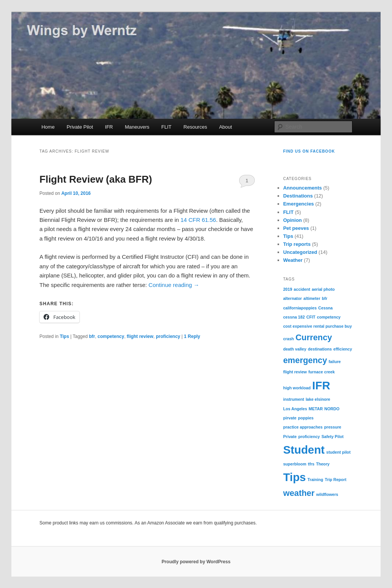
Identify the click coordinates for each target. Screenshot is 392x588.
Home (48, 127)
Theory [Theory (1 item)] (323, 464)
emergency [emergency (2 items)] (305, 360)
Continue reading (174, 285)
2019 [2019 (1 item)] (288, 289)
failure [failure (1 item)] (335, 362)
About (225, 127)
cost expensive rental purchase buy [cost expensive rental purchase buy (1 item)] (318, 326)
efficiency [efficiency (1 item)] (343, 349)
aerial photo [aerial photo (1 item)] (323, 289)
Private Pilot (80, 127)
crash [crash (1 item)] (289, 339)
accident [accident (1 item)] (302, 289)
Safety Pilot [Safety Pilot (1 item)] (332, 437)
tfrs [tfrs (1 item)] (311, 464)
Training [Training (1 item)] (315, 480)
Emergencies (299, 204)
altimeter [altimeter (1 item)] (312, 298)
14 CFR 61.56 (198, 220)
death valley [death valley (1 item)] (295, 349)
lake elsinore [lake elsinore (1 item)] (318, 399)
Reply (192, 336)
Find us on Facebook (309, 151)
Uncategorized (300, 252)
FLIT (166, 127)
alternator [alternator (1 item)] (293, 298)
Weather (293, 260)
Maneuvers (137, 127)
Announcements (303, 188)
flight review (140, 336)
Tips (64, 336)
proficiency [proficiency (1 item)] (309, 437)
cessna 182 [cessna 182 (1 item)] (294, 317)
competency (111, 336)
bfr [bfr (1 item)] (325, 298)
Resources (195, 127)
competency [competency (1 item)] (329, 317)
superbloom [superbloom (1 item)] (295, 464)
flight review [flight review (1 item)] (295, 372)
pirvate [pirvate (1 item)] (290, 418)
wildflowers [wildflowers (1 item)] (327, 494)
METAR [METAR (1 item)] (316, 409)
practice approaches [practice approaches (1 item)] (303, 427)
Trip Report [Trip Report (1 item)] (336, 480)
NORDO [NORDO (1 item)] (332, 409)
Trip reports (297, 244)
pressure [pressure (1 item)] (333, 427)
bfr (92, 336)
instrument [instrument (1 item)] (294, 399)
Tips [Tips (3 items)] (295, 477)
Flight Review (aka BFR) (96, 179)
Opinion (293, 220)
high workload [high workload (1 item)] (297, 388)
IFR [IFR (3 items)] (321, 385)
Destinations (298, 196)
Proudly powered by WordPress (196, 562)
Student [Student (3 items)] (304, 450)
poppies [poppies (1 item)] (306, 418)
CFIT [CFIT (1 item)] (311, 317)
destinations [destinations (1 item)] (320, 349)
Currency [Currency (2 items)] (314, 337)
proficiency (168, 336)
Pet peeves (296, 228)
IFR (109, 127)
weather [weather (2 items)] (299, 493)
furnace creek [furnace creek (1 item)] (321, 372)
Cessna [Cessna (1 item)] (325, 308)
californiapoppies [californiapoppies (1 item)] (300, 308)
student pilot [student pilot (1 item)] (338, 452)
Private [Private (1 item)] (290, 437)
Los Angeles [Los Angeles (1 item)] (295, 409)
